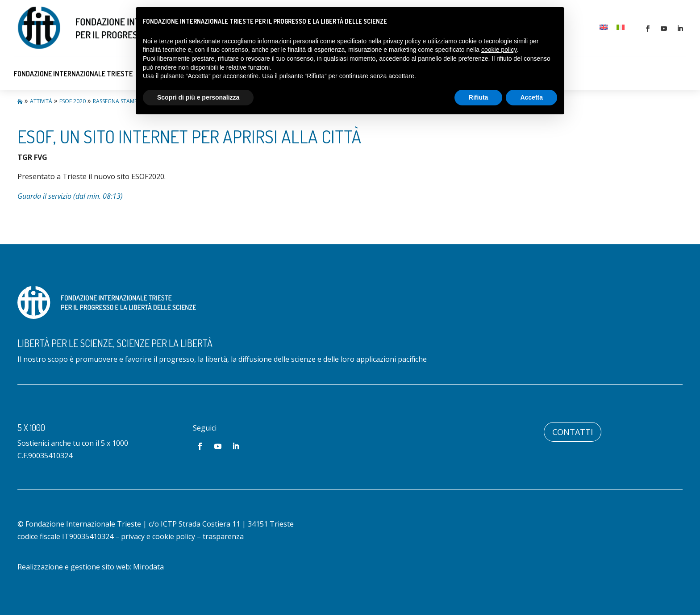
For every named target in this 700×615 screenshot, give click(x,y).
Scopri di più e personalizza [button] (198, 97)
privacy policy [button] (402, 41)
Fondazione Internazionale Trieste (73, 74)
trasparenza (223, 536)
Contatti (573, 432)
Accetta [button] (531, 97)
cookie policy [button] (499, 50)
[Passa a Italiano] (621, 27)
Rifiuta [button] (479, 97)
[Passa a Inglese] (604, 27)
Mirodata (148, 567)
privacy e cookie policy (158, 536)
